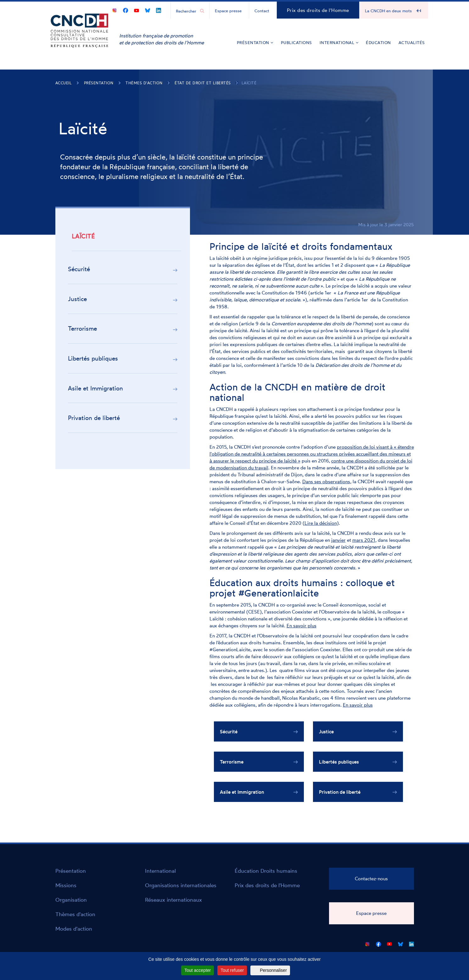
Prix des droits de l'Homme (318, 10)
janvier (338, 540)
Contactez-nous (371, 879)
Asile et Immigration (95, 388)
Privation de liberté (94, 418)
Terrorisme (82, 328)
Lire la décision (321, 523)
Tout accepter (198, 970)
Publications (296, 42)
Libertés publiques (93, 358)
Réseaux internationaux (173, 900)
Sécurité (79, 269)
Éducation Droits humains (266, 871)
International (339, 42)
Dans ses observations (326, 482)
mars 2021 (364, 540)
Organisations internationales (181, 885)
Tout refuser (232, 970)
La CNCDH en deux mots (388, 11)
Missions (66, 885)
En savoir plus (301, 626)
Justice (77, 299)
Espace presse (228, 11)
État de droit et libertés (203, 83)
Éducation (378, 42)
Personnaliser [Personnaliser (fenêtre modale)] (273, 970)
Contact (262, 11)
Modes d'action (74, 929)
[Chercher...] (187, 11)
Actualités (412, 42)
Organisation (71, 900)
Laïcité (249, 83)
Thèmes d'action (144, 83)
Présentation (255, 42)
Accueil (64, 83)
